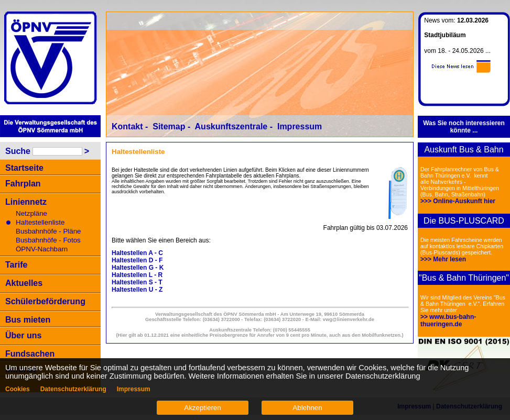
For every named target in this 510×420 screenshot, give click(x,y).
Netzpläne (31, 213)
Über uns (23, 335)
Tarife (16, 265)
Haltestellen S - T (137, 282)
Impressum (300, 126)
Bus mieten (28, 320)
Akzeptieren (202, 408)
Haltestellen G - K (138, 268)
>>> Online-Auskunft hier (458, 201)
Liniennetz (26, 202)
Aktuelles (24, 283)
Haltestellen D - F (137, 260)
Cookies (18, 389)
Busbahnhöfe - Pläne (48, 231)
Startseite (24, 168)
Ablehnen (307, 408)
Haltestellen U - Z (137, 290)
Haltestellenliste (40, 222)
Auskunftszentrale (231, 126)
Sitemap (169, 126)
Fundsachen (30, 354)
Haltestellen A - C (137, 253)
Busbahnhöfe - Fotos (48, 240)
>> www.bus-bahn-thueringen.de (448, 320)
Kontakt (127, 126)
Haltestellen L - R (137, 275)
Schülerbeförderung (45, 301)
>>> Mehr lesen (443, 259)
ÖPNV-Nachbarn (42, 249)
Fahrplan (23, 184)
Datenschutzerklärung (73, 389)
